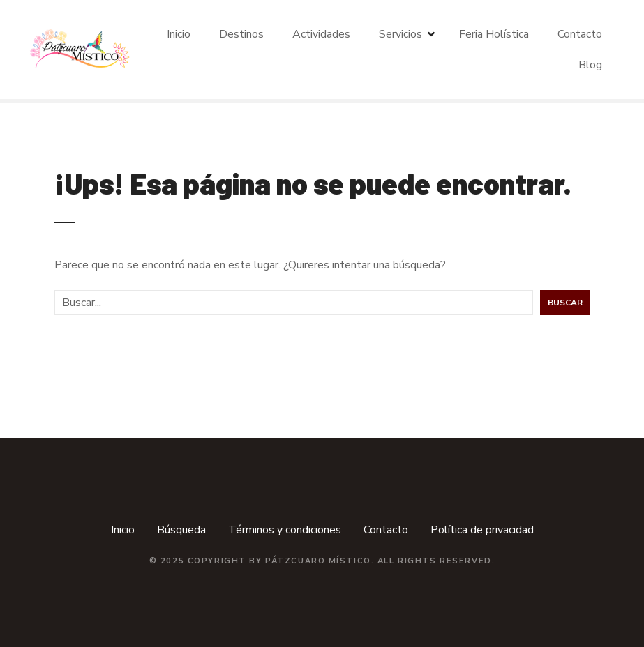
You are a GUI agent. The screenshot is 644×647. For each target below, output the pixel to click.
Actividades (321, 34)
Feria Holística (494, 34)
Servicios (400, 34)
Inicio (179, 34)
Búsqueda (181, 530)
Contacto (580, 34)
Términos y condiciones (285, 530)
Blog (590, 65)
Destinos (241, 34)
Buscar (565, 303)
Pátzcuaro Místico (318, 561)
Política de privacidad (482, 530)
